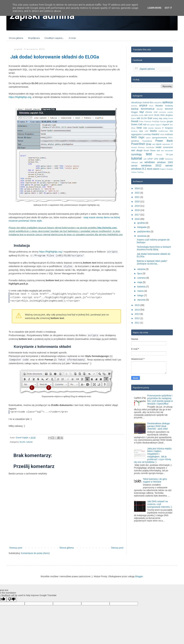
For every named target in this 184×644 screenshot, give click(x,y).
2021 (138, 197)
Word (150, 169)
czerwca (142, 278)
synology (136, 154)
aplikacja (168, 102)
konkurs (134, 131)
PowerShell (138, 144)
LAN (146, 131)
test (149, 154)
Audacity (169, 106)
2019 (138, 206)
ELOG (22, 440)
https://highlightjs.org (20, 97)
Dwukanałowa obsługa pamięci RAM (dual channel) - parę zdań (158, 426)
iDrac (133, 128)
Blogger (139, 575)
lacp (141, 131)
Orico (171, 138)
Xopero (163, 169)
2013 (138, 314)
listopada (142, 227)
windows (150, 162)
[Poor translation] (12, 598)
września (142, 236)
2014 (138, 310)
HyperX (166, 125)
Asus (151, 106)
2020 (138, 202)
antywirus (158, 103)
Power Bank (164, 141)
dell (146, 115)
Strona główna (16, 38)
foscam (163, 121)
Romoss (141, 147)
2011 (138, 323)
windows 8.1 (139, 169)
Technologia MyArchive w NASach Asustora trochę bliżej (154, 248)
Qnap (148, 144)
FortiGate (156, 121)
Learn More (154, 8)
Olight (141, 137)
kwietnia (142, 287)
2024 (138, 188)
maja (140, 282)
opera (148, 138)
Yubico (134, 172)
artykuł (143, 105)
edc (138, 118)
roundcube (150, 147)
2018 (138, 210)
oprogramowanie (160, 138)
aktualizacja (136, 103)
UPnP (150, 159)
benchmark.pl (148, 109)
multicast (169, 134)
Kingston (169, 128)
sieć (133, 150)
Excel (171, 118)
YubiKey (140, 172)
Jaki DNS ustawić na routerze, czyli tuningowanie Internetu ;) (160, 504)
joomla (151, 128)
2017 (138, 215)
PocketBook (147, 141)
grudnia (141, 223)
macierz (155, 134)
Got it (168, 8)
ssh (162, 151)
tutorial (29, 440)
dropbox (169, 115)
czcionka (162, 112)
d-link (141, 115)
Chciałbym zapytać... (54, 38)
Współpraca (34, 38)
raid (154, 144)
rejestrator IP (168, 144)
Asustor (159, 106)
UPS (156, 159)
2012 (138, 318)
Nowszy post (16, 546)
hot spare (151, 125)
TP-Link (169, 155)
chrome (149, 112)
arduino (134, 106)
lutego (141, 295)
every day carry (160, 118)
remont (134, 147)
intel (145, 128)
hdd (145, 125)
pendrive (135, 141)
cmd (156, 112)
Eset (150, 118)
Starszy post (117, 546)
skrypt (139, 150)
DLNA (157, 115)
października (144, 231)
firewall (135, 121)
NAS (134, 137)
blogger (135, 112)
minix (162, 134)
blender (160, 109)
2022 (138, 193)
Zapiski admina (147, 69)
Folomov (148, 121)
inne (139, 128)
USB (162, 159)
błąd (142, 112)
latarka (153, 131)
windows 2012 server (157, 166)
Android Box (148, 103)
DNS (162, 115)
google (170, 121)
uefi (145, 159)
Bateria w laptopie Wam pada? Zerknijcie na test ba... (152, 262)
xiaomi (156, 169)
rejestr (159, 144)
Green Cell (137, 124)
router (159, 147)
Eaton (134, 118)
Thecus (159, 155)
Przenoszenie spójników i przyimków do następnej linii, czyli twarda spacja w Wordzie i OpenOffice (160, 400)
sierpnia (142, 269)
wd (141, 162)
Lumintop (147, 134)
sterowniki (169, 151)
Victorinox (169, 159)
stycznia (142, 300)
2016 (138, 219)
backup (135, 109)
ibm (171, 125)
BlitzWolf (169, 109)
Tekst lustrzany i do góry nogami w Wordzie (155, 480)
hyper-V (159, 125)
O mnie (72, 38)
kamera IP (159, 128)
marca (141, 291)
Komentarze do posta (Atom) (35, 552)
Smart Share (150, 151)
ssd (158, 151)
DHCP (151, 115)
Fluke (141, 121)
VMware (134, 162)
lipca (140, 273)
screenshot (168, 147)
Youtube (170, 169)
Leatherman (163, 131)
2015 (138, 305)
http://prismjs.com (107, 228)
